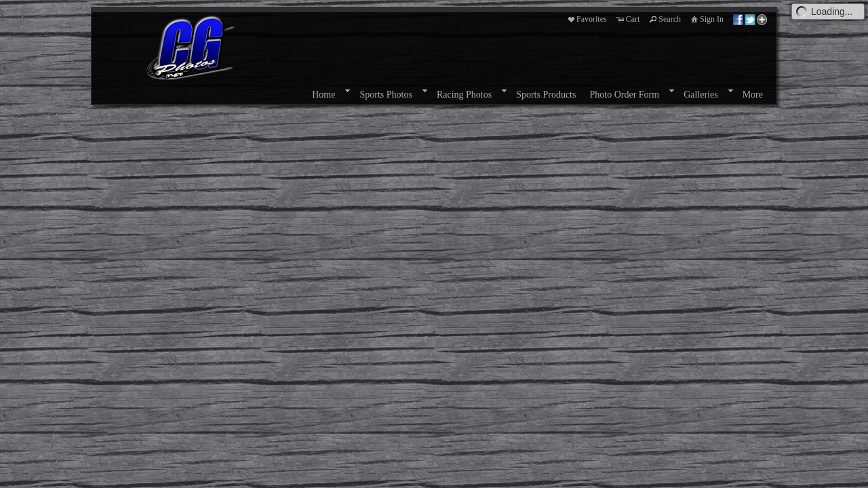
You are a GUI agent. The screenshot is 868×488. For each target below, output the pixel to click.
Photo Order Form (624, 95)
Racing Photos (464, 95)
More (753, 95)
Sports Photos (386, 95)
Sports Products (546, 95)
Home (323, 95)
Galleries (701, 95)
